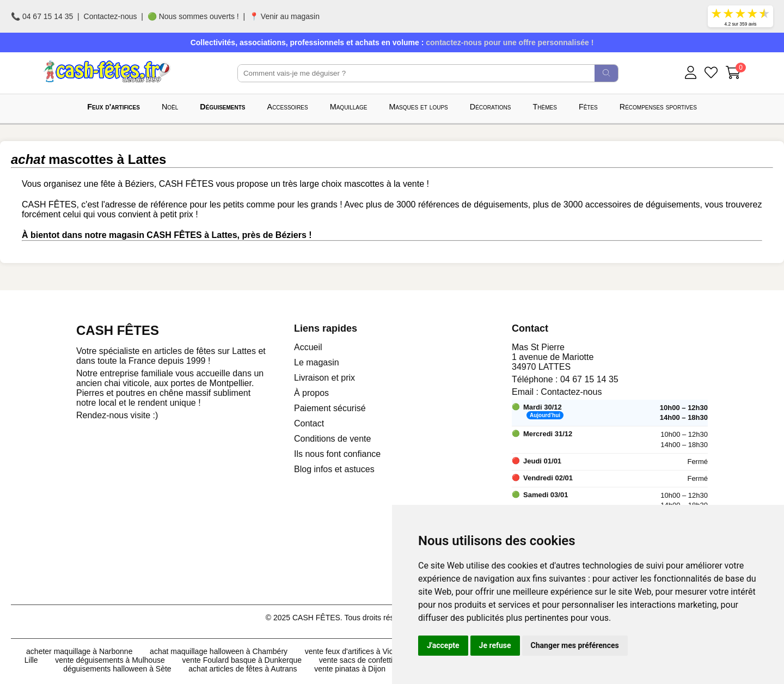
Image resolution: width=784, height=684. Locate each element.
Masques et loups (418, 107)
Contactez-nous (111, 16)
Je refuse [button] (495, 645)
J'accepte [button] (443, 645)
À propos (311, 393)
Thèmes (545, 107)
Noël (170, 107)
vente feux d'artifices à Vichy (353, 651)
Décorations (491, 107)
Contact (309, 423)
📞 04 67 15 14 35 (42, 16)
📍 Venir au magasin (284, 16)
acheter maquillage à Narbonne (79, 651)
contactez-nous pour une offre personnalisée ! (510, 42)
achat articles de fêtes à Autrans (243, 669)
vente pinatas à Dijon (350, 669)
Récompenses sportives (658, 107)
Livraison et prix (324, 378)
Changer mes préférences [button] (575, 645)
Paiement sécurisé (330, 408)
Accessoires (288, 107)
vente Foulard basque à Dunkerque (242, 660)
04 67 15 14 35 (589, 379)
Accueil (308, 347)
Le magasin (317, 362)
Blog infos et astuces (334, 469)
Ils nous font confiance (337, 454)
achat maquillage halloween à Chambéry (219, 651)
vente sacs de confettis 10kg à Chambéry (389, 660)
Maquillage (349, 107)
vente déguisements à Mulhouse (110, 660)
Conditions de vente (332, 439)
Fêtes (588, 107)
